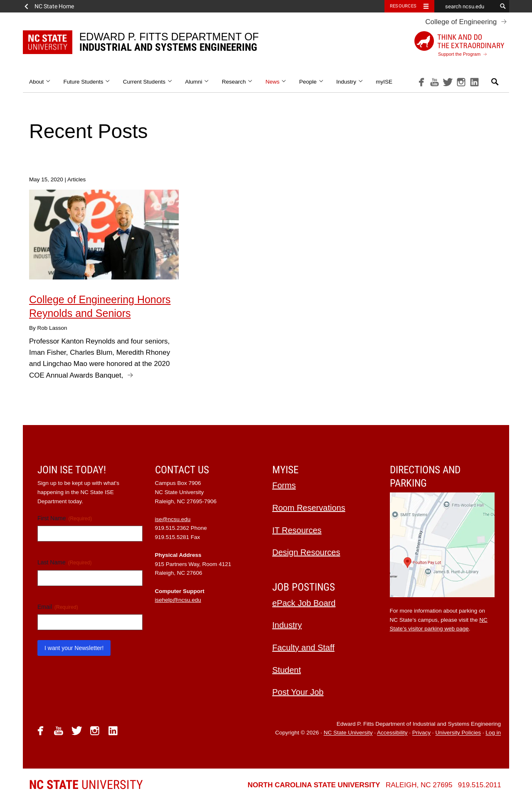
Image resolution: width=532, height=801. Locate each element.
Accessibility (392, 733)
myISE (384, 82)
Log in (493, 733)
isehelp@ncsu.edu (178, 600)
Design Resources (306, 552)
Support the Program (459, 44)
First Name (65, 519)
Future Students (87, 82)
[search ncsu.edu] (465, 6)
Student (287, 670)
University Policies (458, 733)
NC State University (348, 733)
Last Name (64, 563)
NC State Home (54, 6)
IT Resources (297, 530)
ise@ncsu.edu (173, 519)
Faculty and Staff (303, 648)
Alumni (197, 82)
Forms (284, 485)
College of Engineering (461, 22)
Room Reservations (309, 508)
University (86, 785)
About (40, 82)
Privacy (421, 733)
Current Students (148, 82)
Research (238, 82)
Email (58, 607)
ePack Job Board (304, 603)
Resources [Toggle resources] (403, 6)
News (276, 82)
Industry (350, 82)
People (312, 82)
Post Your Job (298, 692)
